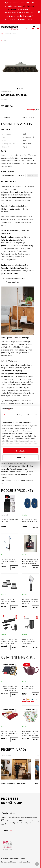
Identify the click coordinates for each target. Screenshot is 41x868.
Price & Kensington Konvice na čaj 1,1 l (28, 687)
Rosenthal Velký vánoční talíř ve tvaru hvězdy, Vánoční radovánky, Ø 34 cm (30, 735)
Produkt (8, 117)
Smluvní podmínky (22, 823)
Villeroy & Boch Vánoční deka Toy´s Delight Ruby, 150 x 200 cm (9, 733)
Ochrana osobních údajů (8, 862)
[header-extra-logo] (9, 28)
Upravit (21, 457)
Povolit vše (20, 451)
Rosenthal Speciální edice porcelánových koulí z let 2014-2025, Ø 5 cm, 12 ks (9, 688)
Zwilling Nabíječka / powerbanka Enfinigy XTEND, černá (29, 641)
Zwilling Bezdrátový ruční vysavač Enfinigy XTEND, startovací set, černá (9, 641)
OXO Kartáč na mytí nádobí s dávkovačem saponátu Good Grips (31, 601)
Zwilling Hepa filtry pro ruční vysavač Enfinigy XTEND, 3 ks (8, 601)
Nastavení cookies (24, 862)
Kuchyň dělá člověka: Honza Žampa (13, 784)
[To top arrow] (37, 864)
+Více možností (33, 175)
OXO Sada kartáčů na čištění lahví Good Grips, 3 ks (9, 562)
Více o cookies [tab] (33, 415)
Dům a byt (21, 175)
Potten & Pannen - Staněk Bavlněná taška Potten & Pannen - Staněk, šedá (30, 562)
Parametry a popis (27, 117)
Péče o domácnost (8, 175)
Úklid (4, 41)
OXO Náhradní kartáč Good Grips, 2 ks (10, 521)
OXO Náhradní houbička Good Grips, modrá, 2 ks (30, 521)
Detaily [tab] (20, 415)
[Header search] (3, 34)
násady (25, 219)
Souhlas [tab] (7, 415)
